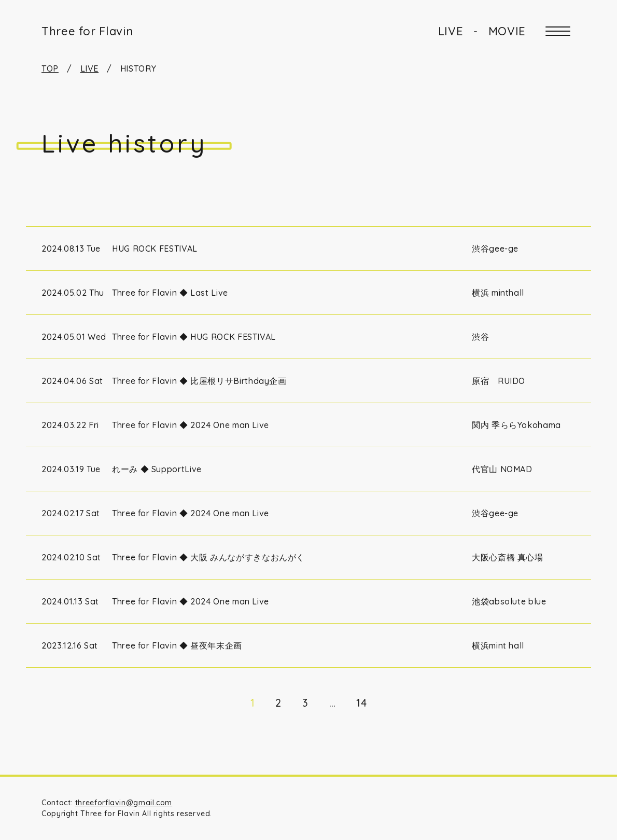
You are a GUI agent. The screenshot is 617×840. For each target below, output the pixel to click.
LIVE (451, 31)
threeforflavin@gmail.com (124, 803)
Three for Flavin (87, 31)
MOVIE (507, 31)
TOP (50, 68)
